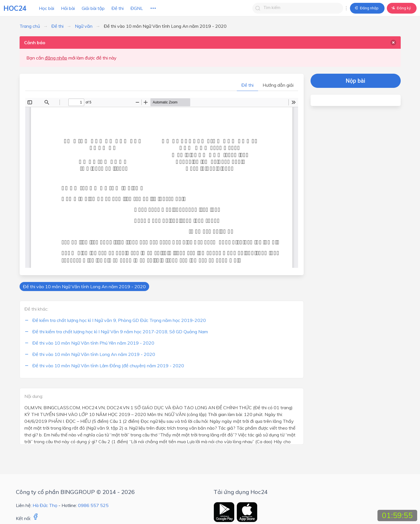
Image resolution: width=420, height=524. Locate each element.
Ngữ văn (84, 26)
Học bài (47, 8)
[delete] (393, 43)
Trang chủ (30, 26)
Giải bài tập (93, 8)
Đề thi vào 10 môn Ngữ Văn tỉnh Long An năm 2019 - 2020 (84, 287)
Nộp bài (355, 81)
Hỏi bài (68, 8)
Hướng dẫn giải (278, 85)
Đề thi (118, 8)
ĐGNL (137, 8)
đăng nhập (56, 58)
